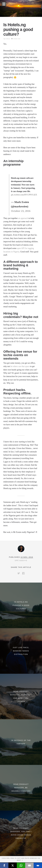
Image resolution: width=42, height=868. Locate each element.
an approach (23, 218)
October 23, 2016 (21, 211)
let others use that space (20, 366)
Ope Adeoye (7, 39)
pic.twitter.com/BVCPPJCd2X (24, 195)
